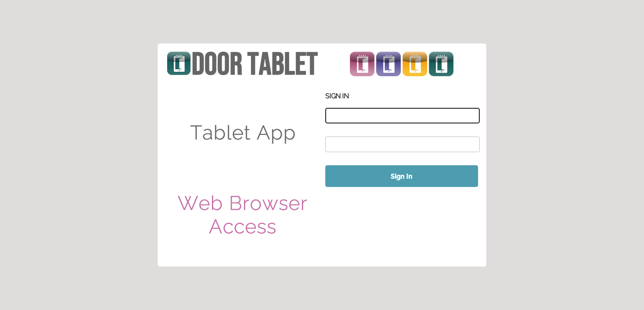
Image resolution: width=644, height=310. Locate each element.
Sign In (401, 177)
